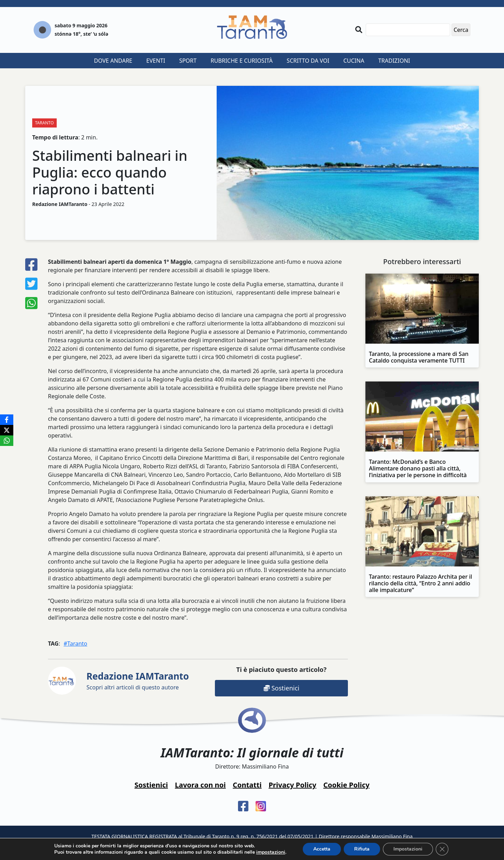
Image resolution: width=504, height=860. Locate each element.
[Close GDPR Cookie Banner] (442, 849)
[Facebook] (7, 420)
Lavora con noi (200, 785)
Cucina (354, 61)
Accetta (322, 849)
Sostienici (281, 688)
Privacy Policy (292, 785)
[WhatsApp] (7, 441)
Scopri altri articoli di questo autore (138, 680)
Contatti (247, 785)
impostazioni (271, 852)
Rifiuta (362, 849)
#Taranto (76, 644)
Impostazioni (408, 849)
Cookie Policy (346, 785)
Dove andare (113, 61)
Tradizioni (394, 61)
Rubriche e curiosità (242, 61)
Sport (188, 61)
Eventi (156, 61)
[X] (7, 430)
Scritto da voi (308, 61)
